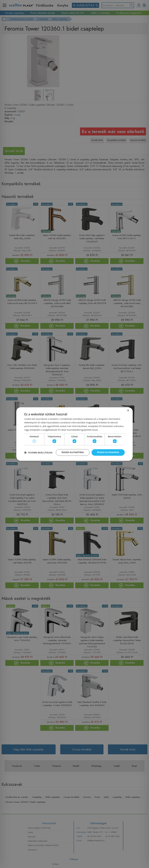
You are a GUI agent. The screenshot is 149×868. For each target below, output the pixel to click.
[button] (38, 453)
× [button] (128, 411)
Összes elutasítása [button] (73, 453)
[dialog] (74, 434)
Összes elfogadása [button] (108, 453)
